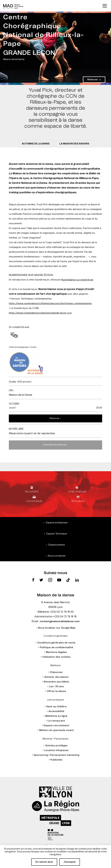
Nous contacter (57, 556)
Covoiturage (34, 501)
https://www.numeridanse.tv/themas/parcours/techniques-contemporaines (50, 303)
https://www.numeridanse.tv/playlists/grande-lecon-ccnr (40, 313)
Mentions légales (56, 652)
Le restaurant (56, 721)
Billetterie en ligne (56, 716)
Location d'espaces (56, 750)
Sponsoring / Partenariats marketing (56, 755)
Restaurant (78, 501)
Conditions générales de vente (56, 643)
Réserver (54, 418)
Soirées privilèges (56, 746)
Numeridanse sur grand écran (77, 280)
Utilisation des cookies (56, 657)
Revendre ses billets (56, 682)
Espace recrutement (56, 726)
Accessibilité (56, 711)
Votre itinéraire (77, 492)
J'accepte (70, 862)
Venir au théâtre (56, 707)
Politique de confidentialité (56, 647)
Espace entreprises (57, 523)
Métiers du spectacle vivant (56, 730)
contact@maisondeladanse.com (60, 621)
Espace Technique (57, 534)
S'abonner (56, 672)
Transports (32, 492)
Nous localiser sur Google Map (57, 628)
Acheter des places (56, 677)
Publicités (56, 760)
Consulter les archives (54, 445)
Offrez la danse (56, 691)
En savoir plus (44, 862)
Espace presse (57, 545)
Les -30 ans (56, 687)
